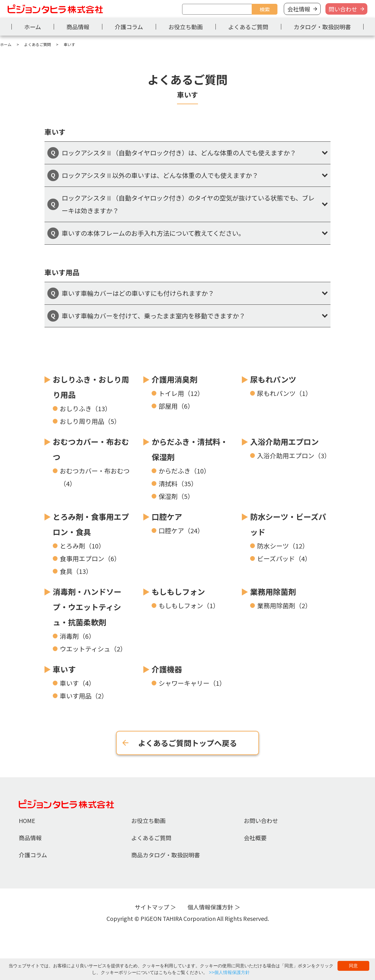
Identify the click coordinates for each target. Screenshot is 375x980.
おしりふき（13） (85, 408)
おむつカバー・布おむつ (91, 449)
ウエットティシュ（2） (93, 649)
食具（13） (76, 571)
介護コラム (129, 27)
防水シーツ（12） (283, 546)
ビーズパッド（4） (284, 558)
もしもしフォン (178, 592)
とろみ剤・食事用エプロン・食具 (91, 524)
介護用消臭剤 (174, 379)
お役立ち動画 (186, 27)
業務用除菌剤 (273, 592)
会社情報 (299, 9)
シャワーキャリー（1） (192, 683)
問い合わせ (343, 9)
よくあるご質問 (248, 27)
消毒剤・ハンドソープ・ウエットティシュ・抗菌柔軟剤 (87, 607)
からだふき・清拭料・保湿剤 (190, 449)
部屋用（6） (176, 406)
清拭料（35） (178, 483)
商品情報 (78, 27)
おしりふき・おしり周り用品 (91, 387)
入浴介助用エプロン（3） (294, 456)
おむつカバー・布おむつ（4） (95, 477)
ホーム (33, 27)
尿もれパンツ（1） (284, 393)
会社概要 (255, 838)
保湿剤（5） (176, 496)
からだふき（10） (184, 471)
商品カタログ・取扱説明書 (166, 855)
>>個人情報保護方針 (229, 972)
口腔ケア (167, 517)
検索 (265, 9)
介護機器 (167, 669)
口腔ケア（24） (181, 531)
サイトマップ (152, 907)
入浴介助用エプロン (284, 442)
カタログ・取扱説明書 (322, 27)
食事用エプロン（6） (90, 558)
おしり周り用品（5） (90, 421)
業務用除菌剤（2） (284, 606)
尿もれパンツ (273, 379)
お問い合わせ (261, 820)
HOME (27, 820)
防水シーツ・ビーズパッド (288, 524)
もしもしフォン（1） (189, 606)
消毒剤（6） (77, 636)
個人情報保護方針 (210, 907)
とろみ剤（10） (82, 546)
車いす (64, 669)
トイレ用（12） (181, 393)
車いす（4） (77, 683)
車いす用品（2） (84, 696)
